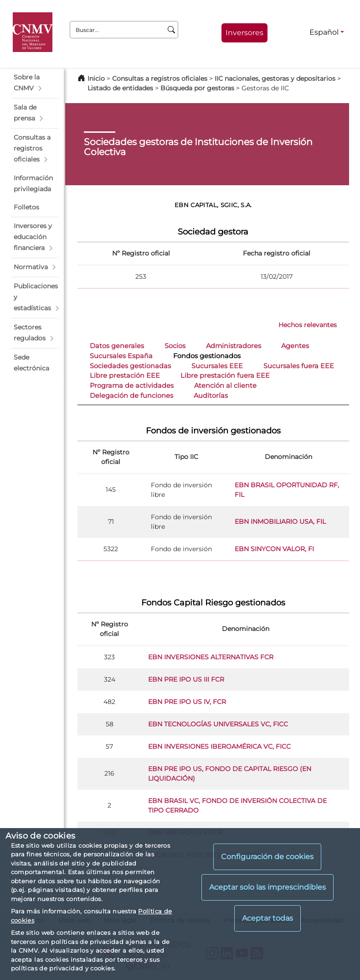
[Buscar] (172, 30)
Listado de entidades (120, 88)
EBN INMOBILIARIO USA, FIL (280, 521)
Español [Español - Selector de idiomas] (324, 32)
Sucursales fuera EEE (299, 366)
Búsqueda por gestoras (197, 88)
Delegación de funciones (131, 396)
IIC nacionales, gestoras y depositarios (275, 78)
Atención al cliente (225, 386)
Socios (175, 346)
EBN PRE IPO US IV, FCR (187, 702)
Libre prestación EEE (125, 375)
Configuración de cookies (267, 857)
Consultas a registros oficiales (160, 78)
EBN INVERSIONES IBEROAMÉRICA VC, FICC (219, 746)
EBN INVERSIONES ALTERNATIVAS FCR (211, 657)
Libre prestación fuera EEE (225, 375)
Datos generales (117, 346)
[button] (35, 83)
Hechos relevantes (308, 325)
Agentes (295, 346)
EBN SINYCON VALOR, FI (274, 549)
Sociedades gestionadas (130, 366)
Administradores (234, 346)
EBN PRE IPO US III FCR (186, 679)
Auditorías (211, 396)
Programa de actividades (132, 386)
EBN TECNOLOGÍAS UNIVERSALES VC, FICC (218, 724)
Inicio (96, 78)
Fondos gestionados (207, 356)
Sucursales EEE (217, 366)
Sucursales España (121, 356)
